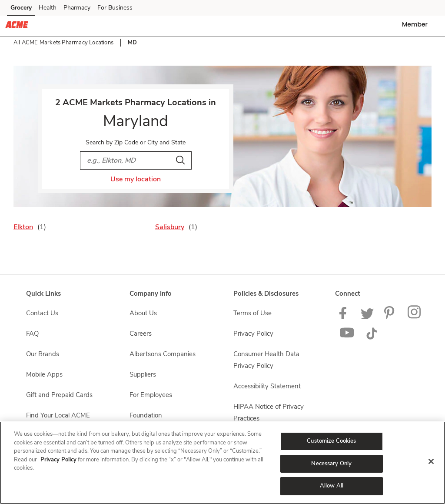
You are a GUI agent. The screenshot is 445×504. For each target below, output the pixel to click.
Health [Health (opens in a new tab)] (48, 8)
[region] (222, 463)
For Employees (151, 395)
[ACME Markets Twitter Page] (367, 317)
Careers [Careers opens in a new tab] (141, 334)
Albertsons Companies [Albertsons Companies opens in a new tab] (163, 354)
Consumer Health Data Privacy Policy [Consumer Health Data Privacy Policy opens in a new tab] (266, 360)
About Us (143, 313)
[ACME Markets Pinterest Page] (391, 317)
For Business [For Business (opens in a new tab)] (115, 8)
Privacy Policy (58, 460)
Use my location (136, 179)
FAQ (32, 334)
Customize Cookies (331, 441)
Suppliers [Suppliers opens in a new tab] (143, 374)
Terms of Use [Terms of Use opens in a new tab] (252, 313)
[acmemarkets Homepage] (17, 26)
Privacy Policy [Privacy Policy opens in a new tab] (253, 334)
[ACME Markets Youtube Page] (347, 337)
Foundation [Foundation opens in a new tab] (146, 415)
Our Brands (43, 354)
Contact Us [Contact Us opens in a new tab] (42, 313)
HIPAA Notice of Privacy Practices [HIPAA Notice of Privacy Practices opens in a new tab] (269, 412)
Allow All (332, 486)
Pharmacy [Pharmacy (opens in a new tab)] (77, 8)
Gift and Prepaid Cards (59, 395)
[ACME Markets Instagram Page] (415, 317)
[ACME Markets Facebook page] (345, 317)
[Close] (431, 461)
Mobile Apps (44, 374)
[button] (417, 24)
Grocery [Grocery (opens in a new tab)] (21, 8)
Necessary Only (331, 464)
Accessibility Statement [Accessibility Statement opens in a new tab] (267, 386)
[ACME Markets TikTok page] (372, 337)
